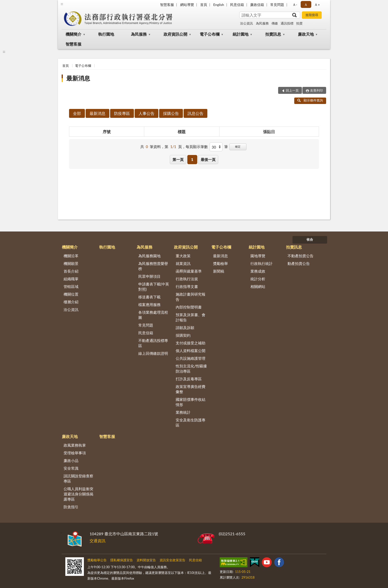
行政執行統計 (262, 263)
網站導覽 (187, 5)
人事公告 (146, 113)
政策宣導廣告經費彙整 (191, 389)
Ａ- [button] (295, 5)
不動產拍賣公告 (301, 256)
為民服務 (262, 23)
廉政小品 (71, 460)
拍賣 (299, 23)
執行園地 (106, 34)
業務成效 (258, 271)
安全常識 (71, 468)
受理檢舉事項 (75, 453)
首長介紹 (71, 271)
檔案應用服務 (149, 305)
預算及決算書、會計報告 (191, 317)
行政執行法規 (187, 279)
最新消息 (78, 78)
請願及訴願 (185, 328)
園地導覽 (258, 256)
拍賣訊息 (273, 34)
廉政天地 (306, 34)
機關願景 (71, 263)
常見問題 (277, 5)
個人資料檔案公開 (191, 351)
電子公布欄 (210, 34)
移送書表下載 (149, 297)
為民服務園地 (149, 256)
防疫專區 (122, 113)
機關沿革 (71, 256)
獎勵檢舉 (220, 263)
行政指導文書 (187, 286)
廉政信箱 (257, 5)
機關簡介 (73, 34)
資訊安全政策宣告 (172, 560)
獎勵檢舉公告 (97, 560)
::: (62, 4)
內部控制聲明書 (189, 307)
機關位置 (71, 294)
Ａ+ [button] (317, 5)
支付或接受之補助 (191, 343)
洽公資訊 (246, 23)
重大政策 (183, 256)
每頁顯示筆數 (197, 147)
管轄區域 (71, 286)
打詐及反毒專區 (189, 379)
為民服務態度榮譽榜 (153, 266)
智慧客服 (167, 5)
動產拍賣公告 (299, 263)
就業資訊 (183, 263)
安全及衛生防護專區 (191, 422)
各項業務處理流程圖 (153, 315)
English (219, 5)
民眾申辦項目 (149, 276)
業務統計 (183, 412)
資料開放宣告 (146, 560)
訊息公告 (195, 113)
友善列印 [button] (316, 90)
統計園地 (241, 34)
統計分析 (258, 279)
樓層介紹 (71, 302)
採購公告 (171, 113)
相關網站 (258, 286)
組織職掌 (71, 279)
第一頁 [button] (178, 159)
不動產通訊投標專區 (153, 343)
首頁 (204, 5)
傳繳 (275, 23)
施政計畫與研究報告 (191, 297)
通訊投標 (287, 23)
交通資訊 (97, 541)
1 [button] (192, 159)
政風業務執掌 (75, 445)
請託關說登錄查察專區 (78, 478)
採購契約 (183, 335)
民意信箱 (237, 5)
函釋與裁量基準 (189, 271)
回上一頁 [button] (292, 90)
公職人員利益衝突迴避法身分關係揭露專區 (78, 494)
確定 (238, 146)
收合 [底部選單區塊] (310, 239)
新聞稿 (219, 271)
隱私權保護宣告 (122, 560)
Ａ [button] (306, 5)
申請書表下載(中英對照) (154, 287)
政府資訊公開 (175, 34)
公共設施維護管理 (191, 358)
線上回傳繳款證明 (153, 353)
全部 (77, 113)
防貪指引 (71, 507)
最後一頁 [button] (208, 159)
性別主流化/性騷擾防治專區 (191, 369)
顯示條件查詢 (310, 100)
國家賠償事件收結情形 (191, 402)
